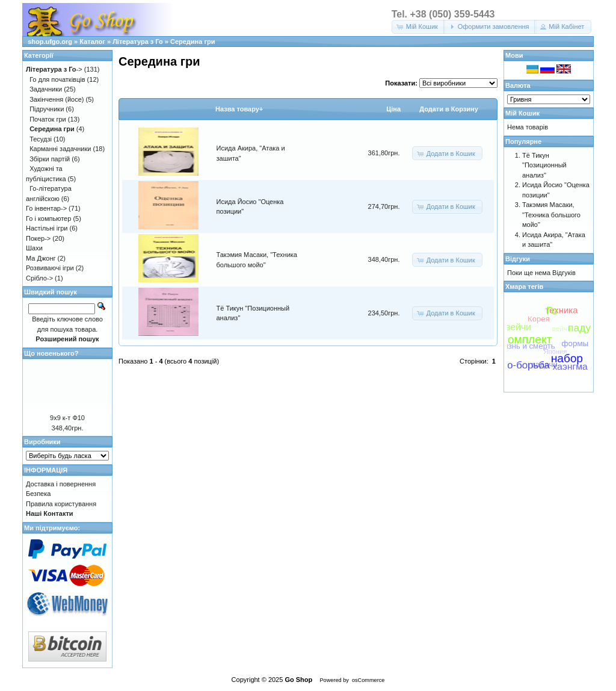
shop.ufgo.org (50, 42)
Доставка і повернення (61, 484)
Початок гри (48, 119)
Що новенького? (51, 353)
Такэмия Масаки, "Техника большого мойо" (551, 215)
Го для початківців (57, 79)
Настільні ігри (47, 228)
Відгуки (518, 259)
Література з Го (138, 42)
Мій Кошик (522, 113)
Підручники (47, 109)
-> (54, 69)
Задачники (46, 89)
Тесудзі (41, 139)
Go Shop (298, 680)
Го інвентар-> (46, 208)
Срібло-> (39, 278)
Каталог (92, 42)
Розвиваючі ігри (50, 268)
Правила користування (61, 504)
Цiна (393, 109)
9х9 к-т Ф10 (67, 418)
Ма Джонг (41, 258)
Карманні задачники (60, 149)
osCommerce (368, 680)
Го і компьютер (48, 218)
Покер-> (38, 238)
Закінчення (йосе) (57, 99)
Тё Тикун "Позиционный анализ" (544, 165)
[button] (418, 27)
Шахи (34, 248)
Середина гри (193, 42)
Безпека (38, 494)
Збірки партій (50, 159)
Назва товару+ (239, 109)
